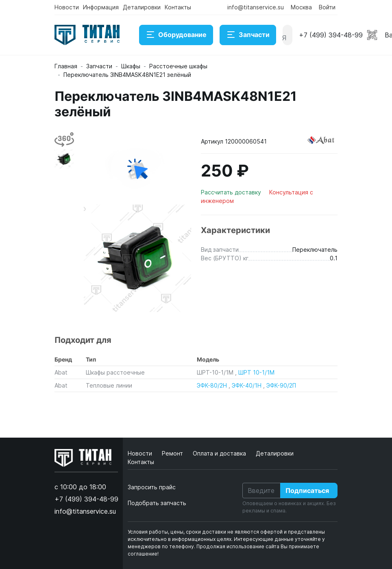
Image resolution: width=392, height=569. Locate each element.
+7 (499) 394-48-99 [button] (331, 35)
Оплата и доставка (220, 453)
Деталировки (142, 7)
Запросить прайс (152, 487)
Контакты (178, 7)
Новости (67, 7)
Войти (327, 7)
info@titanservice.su (256, 7)
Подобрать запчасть (157, 503)
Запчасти (248, 35)
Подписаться (307, 491)
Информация (101, 7)
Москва (301, 7)
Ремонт (173, 453)
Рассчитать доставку (232, 192)
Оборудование (176, 35)
